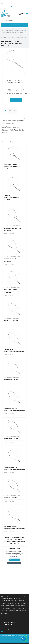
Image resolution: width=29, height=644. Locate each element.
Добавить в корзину (16, 100)
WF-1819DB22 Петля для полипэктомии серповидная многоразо (12, 166)
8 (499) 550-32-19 (8, 625)
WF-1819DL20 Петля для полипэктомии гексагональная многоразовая (12, 291)
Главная (3, 31)
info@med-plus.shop (23, 4)
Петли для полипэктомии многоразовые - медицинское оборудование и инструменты (14, 36)
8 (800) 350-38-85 (9, 623)
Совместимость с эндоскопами (17, 111)
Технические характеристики (10, 111)
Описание (5, 111)
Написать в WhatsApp (14, 563)
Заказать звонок (14, 560)
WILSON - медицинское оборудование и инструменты (13, 32)
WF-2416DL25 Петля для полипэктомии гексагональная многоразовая (12, 260)
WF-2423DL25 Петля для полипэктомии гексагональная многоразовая (12, 229)
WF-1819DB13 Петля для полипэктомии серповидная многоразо (12, 198)
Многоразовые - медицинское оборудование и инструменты (13, 34)
